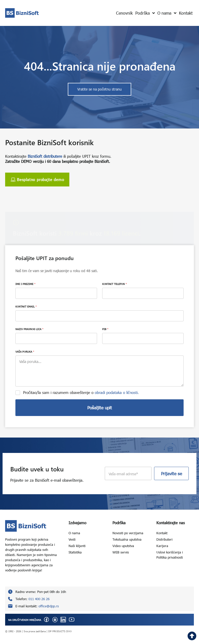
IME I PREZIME (25, 284)
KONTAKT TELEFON (115, 284)
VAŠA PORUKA (25, 352)
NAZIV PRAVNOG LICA (29, 329)
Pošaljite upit (100, 408)
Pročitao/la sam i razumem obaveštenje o (81, 392)
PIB (105, 329)
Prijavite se (172, 474)
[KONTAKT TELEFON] (143, 293)
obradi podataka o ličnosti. (117, 392)
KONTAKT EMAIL (26, 306)
